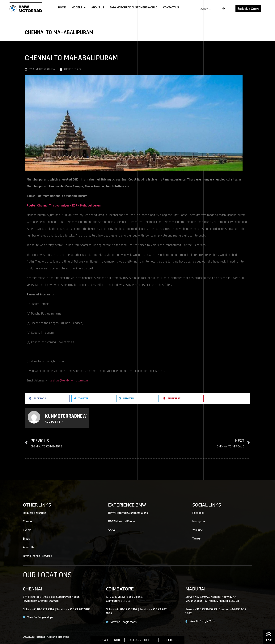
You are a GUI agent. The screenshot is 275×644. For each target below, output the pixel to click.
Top (269, 640)
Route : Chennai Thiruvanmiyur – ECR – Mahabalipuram (64, 206)
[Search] (224, 9)
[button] (48, 398)
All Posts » (54, 422)
